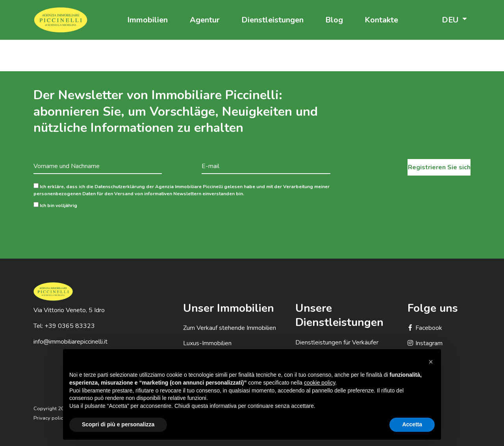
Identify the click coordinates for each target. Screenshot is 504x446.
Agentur (205, 20)
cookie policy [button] (320, 383)
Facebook (425, 328)
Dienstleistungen (272, 20)
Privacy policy (50, 418)
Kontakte (381, 20)
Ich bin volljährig (55, 205)
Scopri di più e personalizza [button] (118, 424)
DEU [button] (451, 20)
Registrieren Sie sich (439, 167)
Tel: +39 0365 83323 (64, 326)
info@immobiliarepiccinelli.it (70, 342)
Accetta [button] (412, 424)
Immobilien (147, 20)
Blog (334, 20)
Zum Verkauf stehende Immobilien (230, 328)
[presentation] (93, 228)
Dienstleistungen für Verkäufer (337, 342)
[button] (431, 362)
